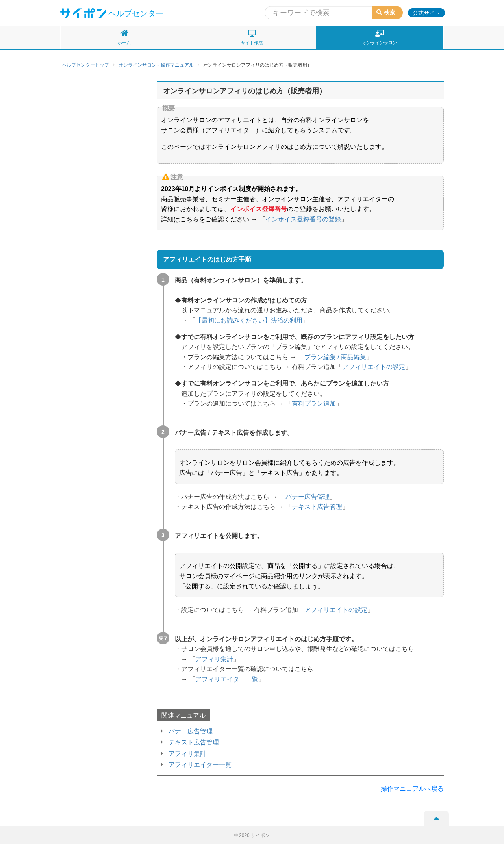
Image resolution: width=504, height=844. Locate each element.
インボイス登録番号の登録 (303, 219)
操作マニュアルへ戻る (412, 789)
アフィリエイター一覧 (227, 679)
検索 (386, 12)
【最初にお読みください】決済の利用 (249, 320)
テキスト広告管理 (317, 507)
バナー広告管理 (308, 497)
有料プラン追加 (314, 403)
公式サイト (426, 13)
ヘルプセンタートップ (85, 65)
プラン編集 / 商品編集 (335, 357)
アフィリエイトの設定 (374, 367)
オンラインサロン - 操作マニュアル (156, 65)
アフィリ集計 (214, 659)
